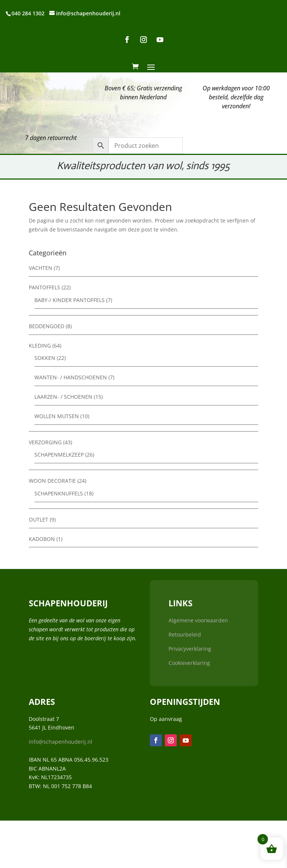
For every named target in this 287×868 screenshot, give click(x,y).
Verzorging (45, 442)
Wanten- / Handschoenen (71, 377)
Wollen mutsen (57, 416)
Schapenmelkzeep (59, 455)
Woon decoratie (52, 481)
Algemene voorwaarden (198, 620)
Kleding (40, 346)
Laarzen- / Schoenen (63, 397)
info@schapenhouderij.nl (61, 742)
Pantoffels (44, 287)
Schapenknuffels (59, 493)
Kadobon (42, 539)
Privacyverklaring (190, 649)
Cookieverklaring (189, 663)
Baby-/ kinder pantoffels (70, 300)
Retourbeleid (185, 634)
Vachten (41, 268)
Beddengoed (47, 326)
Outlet (38, 519)
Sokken (45, 358)
